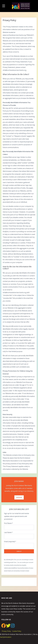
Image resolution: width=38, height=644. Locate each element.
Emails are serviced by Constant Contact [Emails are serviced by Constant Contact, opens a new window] (18, 571)
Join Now (19, 497)
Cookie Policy (17, 631)
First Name (8, 523)
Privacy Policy (6, 631)
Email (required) (10, 542)
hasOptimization (6, 637)
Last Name (8, 532)
